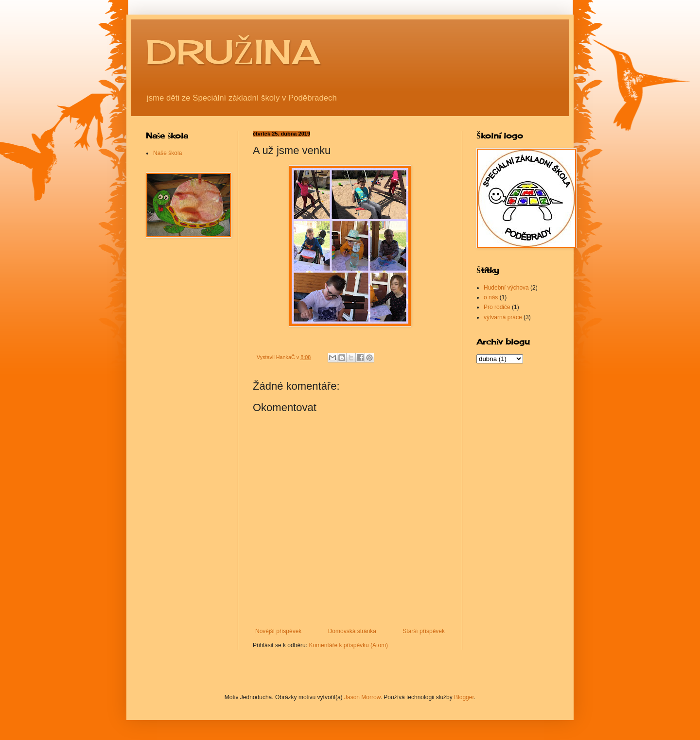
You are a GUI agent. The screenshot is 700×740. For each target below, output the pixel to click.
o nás (491, 297)
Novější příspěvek (278, 631)
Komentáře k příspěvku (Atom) (348, 645)
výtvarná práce (503, 317)
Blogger (464, 697)
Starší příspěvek (424, 631)
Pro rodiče (497, 307)
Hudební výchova (506, 288)
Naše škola (167, 153)
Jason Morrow (362, 697)
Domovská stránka (352, 631)
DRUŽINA (233, 52)
